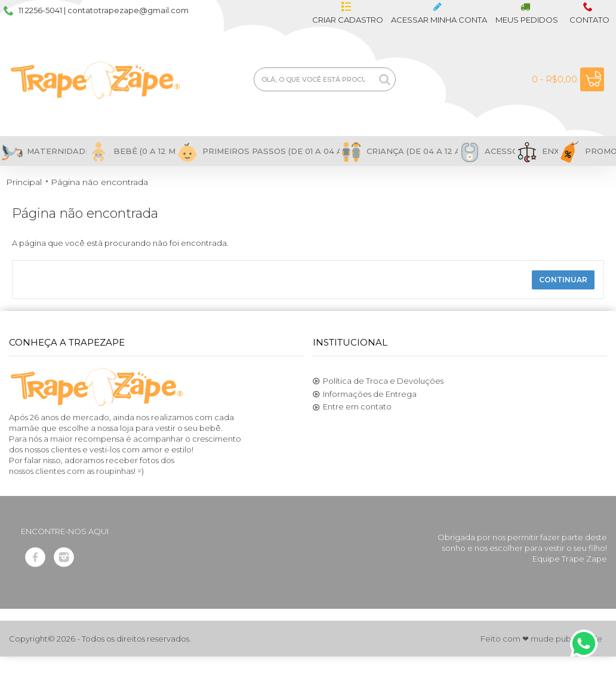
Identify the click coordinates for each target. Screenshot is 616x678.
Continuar (563, 280)
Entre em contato (352, 407)
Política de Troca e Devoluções (378, 381)
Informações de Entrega (365, 395)
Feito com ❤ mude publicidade (541, 639)
